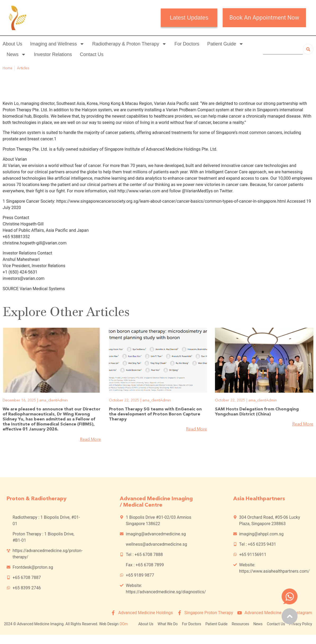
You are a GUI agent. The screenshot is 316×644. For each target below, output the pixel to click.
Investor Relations (53, 54)
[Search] (308, 49)
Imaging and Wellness (57, 44)
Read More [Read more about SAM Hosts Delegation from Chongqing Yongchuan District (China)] (303, 424)
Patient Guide (225, 44)
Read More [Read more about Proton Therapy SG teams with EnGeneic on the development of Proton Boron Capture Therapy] (196, 429)
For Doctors (187, 44)
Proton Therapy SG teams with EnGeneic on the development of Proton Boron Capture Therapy (155, 414)
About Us (12, 44)
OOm (124, 624)
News (16, 54)
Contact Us (92, 54)
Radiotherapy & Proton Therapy (129, 44)
